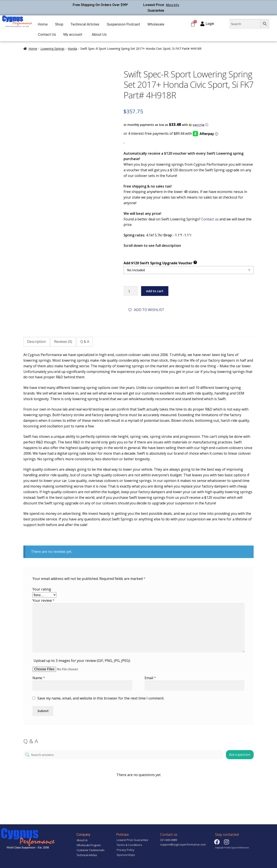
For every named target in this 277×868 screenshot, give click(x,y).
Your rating (42, 589)
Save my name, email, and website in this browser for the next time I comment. (101, 698)
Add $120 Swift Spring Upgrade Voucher (160, 263)
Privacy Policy (126, 850)
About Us (99, 34)
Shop (59, 24)
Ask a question (240, 754)
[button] (189, 125)
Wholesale (156, 24)
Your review (43, 600)
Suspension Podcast (123, 24)
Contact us (210, 219)
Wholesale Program (89, 845)
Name (39, 678)
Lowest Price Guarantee (132, 840)
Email (150, 678)
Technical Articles (85, 24)
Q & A (85, 342)
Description (36, 342)
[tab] (36, 342)
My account (73, 34)
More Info (173, 5)
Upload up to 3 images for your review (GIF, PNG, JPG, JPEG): (82, 661)
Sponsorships (126, 855)
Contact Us (47, 34)
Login (210, 24)
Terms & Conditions (129, 845)
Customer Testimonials (91, 850)
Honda (72, 49)
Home (43, 24)
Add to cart (155, 291)
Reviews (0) (63, 342)
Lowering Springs (52, 49)
